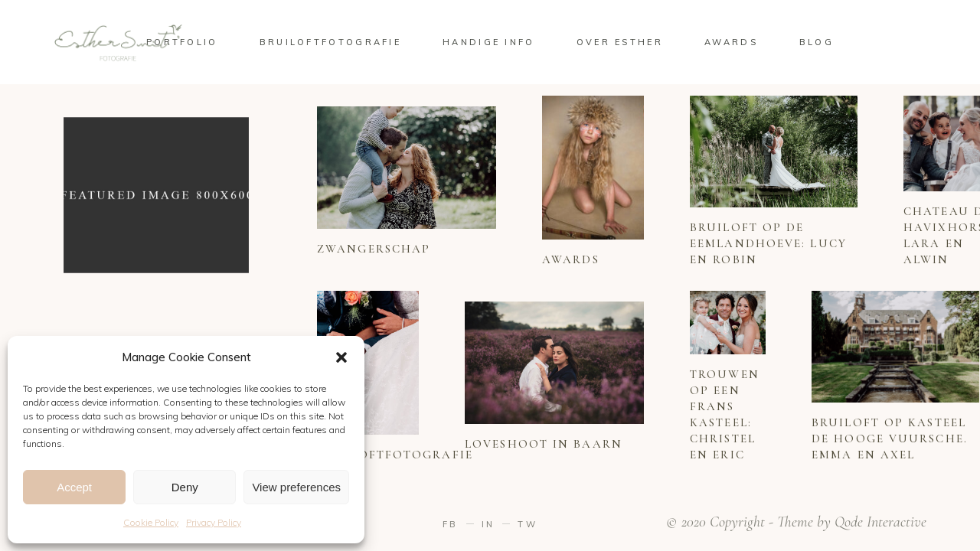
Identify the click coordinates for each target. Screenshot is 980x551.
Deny (185, 487)
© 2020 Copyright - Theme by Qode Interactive (796, 522)
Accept (74, 487)
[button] (341, 357)
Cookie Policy (151, 522)
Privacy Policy (214, 522)
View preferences (296, 487)
